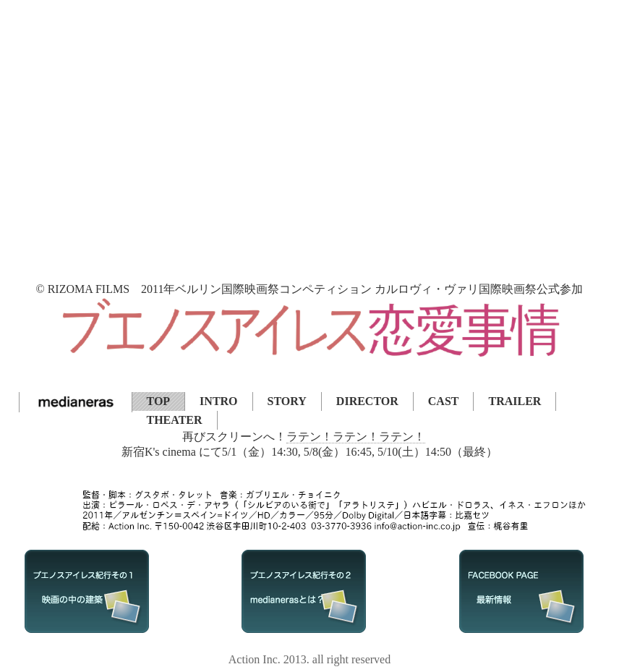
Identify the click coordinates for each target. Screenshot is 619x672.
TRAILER (515, 401)
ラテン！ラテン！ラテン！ (356, 437)
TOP (159, 401)
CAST (444, 401)
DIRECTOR (367, 401)
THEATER (175, 420)
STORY (287, 401)
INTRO (218, 401)
